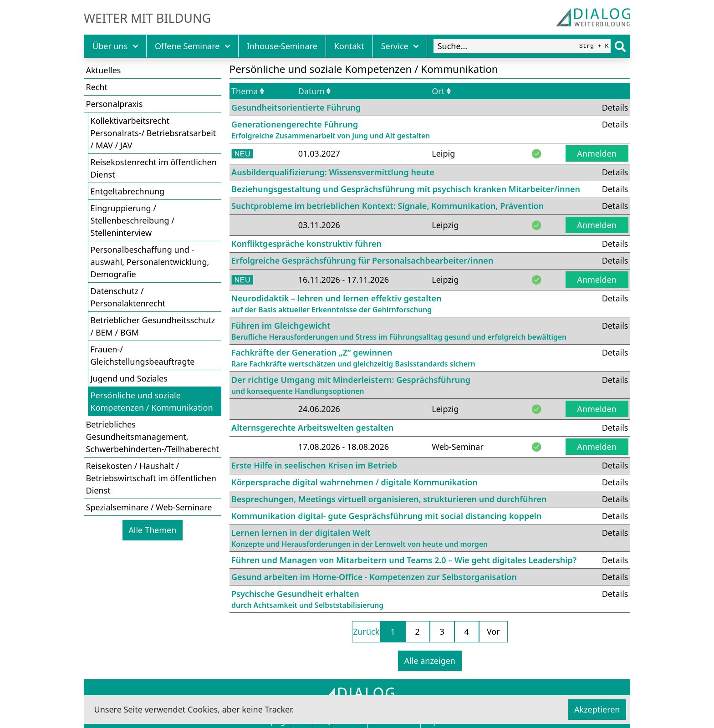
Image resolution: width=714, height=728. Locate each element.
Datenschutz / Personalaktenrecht (128, 297)
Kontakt (349, 46)
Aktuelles (104, 70)
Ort (441, 91)
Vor (493, 631)
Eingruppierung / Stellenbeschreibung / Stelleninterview (133, 220)
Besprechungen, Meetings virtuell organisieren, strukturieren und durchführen (389, 499)
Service (400, 46)
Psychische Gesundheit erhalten (307, 599)
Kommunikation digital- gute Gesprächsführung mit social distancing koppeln (386, 516)
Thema (248, 91)
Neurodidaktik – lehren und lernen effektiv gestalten (337, 304)
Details (615, 107)
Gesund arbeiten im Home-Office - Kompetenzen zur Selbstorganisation (374, 577)
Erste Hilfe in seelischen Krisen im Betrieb (314, 465)
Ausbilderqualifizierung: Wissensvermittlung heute (333, 172)
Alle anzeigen (430, 661)
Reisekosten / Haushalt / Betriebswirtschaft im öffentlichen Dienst (151, 478)
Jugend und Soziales (129, 378)
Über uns (115, 46)
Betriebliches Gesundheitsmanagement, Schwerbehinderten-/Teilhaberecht (153, 437)
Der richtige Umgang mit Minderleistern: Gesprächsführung (351, 385)
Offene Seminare (192, 46)
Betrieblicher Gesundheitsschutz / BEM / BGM (153, 326)
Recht (97, 87)
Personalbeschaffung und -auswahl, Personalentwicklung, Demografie (150, 262)
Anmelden (597, 153)
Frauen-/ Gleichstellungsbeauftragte (143, 355)
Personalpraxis (115, 104)
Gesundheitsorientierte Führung (296, 107)
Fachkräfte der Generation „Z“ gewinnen (353, 358)
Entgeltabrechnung (128, 191)
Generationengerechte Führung (331, 130)
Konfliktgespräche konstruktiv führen (306, 244)
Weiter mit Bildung (147, 18)
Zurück (366, 631)
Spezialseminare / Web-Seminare (149, 507)
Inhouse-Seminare (282, 46)
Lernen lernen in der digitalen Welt (360, 538)
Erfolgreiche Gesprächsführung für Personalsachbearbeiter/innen (362, 260)
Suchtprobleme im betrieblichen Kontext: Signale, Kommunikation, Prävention (388, 206)
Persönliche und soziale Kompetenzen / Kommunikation (152, 401)
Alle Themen (152, 530)
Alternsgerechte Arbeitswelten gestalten (313, 428)
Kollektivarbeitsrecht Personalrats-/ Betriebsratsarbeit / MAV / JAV (153, 133)
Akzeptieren (597, 709)
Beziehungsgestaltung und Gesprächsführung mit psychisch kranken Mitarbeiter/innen (406, 189)
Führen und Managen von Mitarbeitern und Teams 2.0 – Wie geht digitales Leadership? (404, 560)
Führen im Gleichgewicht (399, 331)
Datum (314, 91)
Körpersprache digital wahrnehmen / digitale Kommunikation (354, 482)
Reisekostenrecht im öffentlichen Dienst (154, 168)
